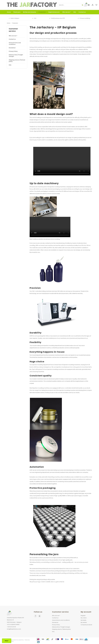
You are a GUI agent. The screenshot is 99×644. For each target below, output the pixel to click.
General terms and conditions (15, 44)
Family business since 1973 (57, 18)
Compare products (86, 625)
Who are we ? (13, 36)
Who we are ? (67, 12)
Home (9, 12)
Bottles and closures (29, 12)
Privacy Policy (13, 51)
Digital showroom (54, 12)
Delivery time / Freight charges (16, 56)
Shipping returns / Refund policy (17, 61)
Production (42, 12)
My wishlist (84, 622)
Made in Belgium (14, 18)
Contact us (82, 12)
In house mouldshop (84, 18)
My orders (84, 618)
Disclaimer (12, 48)
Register (83, 616)
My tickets (84, 620)
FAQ (75, 12)
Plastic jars (17, 12)
